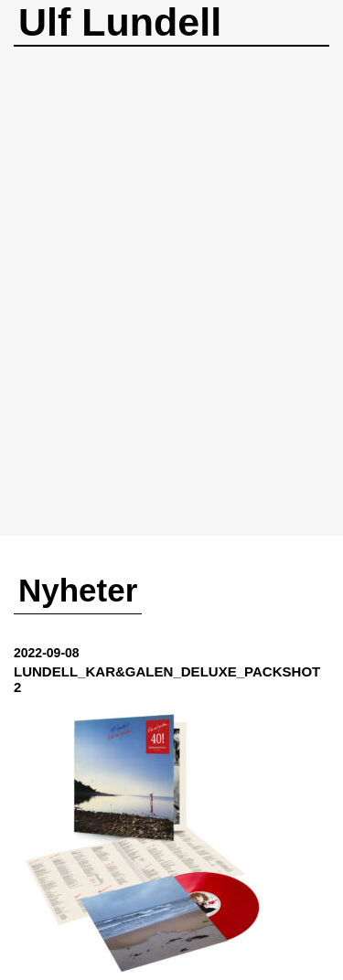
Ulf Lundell (120, 22)
